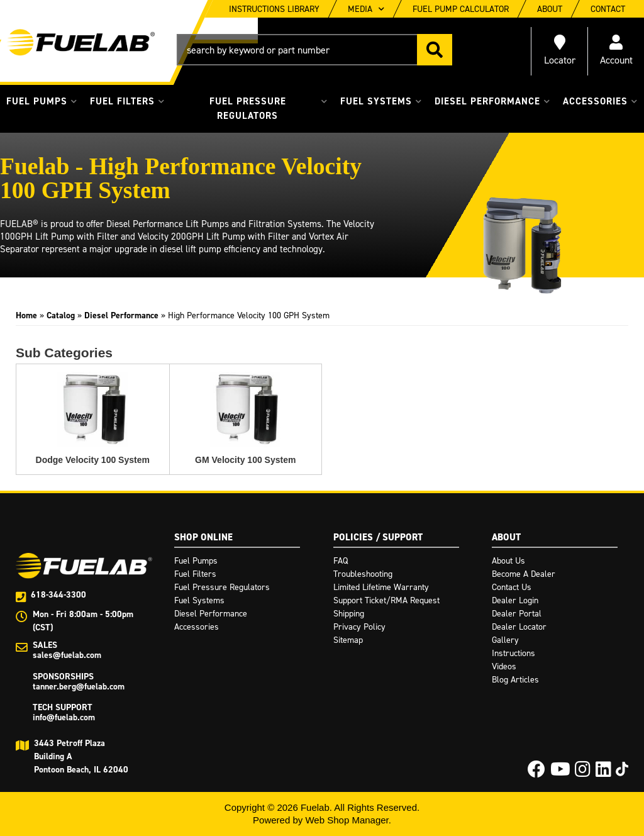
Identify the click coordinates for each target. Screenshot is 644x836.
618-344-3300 (58, 595)
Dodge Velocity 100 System (93, 460)
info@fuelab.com (64, 717)
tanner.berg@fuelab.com (79, 687)
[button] (314, 50)
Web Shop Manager (347, 820)
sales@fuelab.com (67, 655)
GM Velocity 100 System (245, 460)
